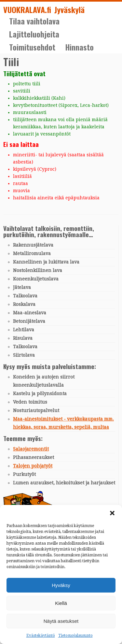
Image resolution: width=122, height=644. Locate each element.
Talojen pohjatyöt (33, 466)
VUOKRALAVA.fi (27, 10)
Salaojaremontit (31, 449)
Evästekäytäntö (41, 636)
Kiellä (61, 603)
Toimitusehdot (32, 47)
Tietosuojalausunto (75, 636)
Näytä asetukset (61, 621)
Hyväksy (61, 585)
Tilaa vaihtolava (34, 21)
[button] (112, 513)
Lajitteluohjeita (34, 34)
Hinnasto (79, 47)
